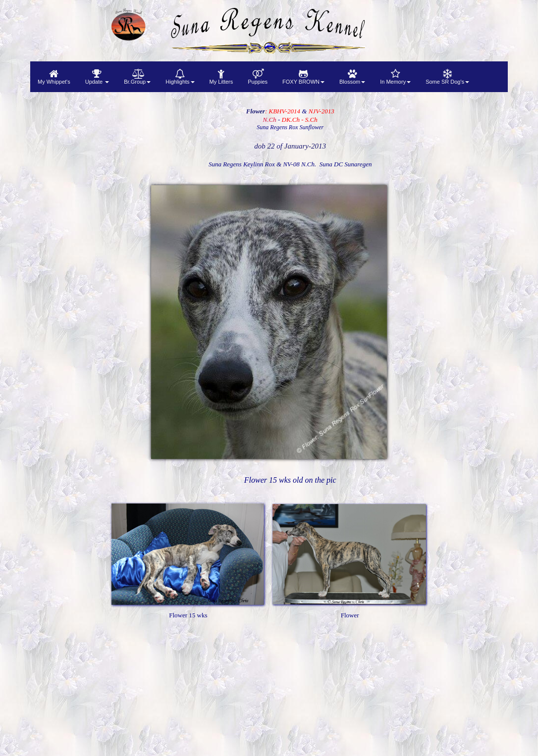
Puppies (258, 77)
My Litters (221, 77)
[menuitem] (54, 77)
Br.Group (137, 77)
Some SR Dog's (447, 77)
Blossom (352, 77)
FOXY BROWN (303, 77)
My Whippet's (54, 77)
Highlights (180, 77)
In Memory (395, 77)
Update (97, 77)
